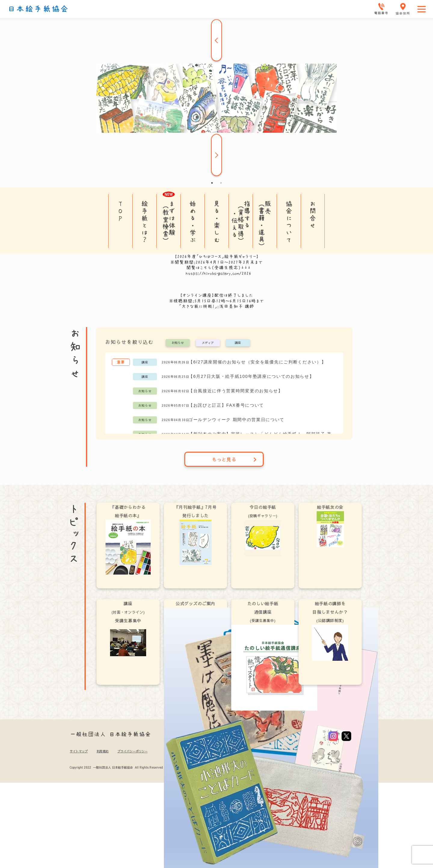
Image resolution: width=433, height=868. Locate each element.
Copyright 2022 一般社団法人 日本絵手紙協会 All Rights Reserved (116, 767)
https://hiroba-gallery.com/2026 (218, 273)
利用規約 (103, 751)
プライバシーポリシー (133, 751)
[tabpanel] (216, 98)
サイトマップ (79, 751)
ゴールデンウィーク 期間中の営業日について (236, 420)
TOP (120, 211)
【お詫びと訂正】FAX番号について (226, 405)
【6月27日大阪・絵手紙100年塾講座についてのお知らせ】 (251, 376)
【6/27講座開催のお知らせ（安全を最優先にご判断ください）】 (257, 362)
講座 (238, 343)
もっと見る (234, 459)
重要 (121, 362)
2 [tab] (221, 183)
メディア (208, 343)
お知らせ (178, 343)
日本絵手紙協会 (38, 9)
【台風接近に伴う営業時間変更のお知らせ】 (236, 391)
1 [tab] (212, 183)
